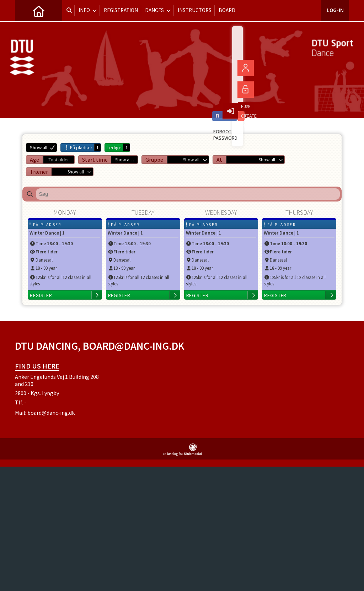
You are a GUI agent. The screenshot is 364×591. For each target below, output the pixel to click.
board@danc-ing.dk (51, 413)
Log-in (335, 10)
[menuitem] (26, 11)
